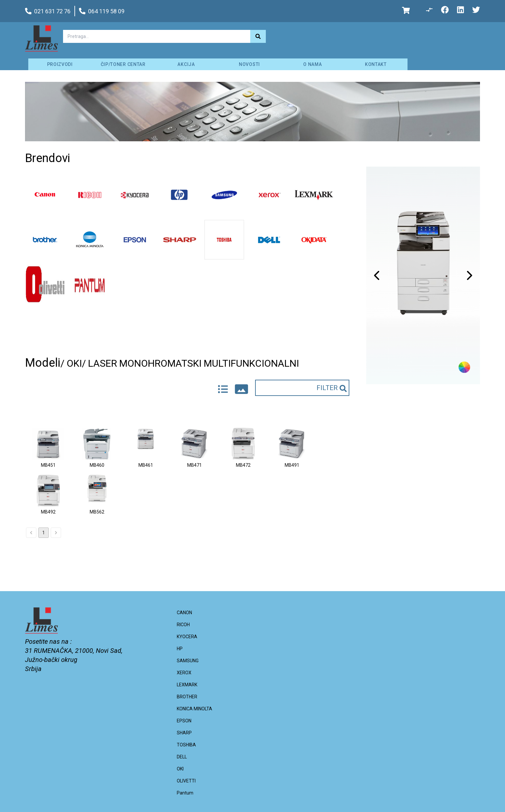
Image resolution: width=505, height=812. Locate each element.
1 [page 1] (44, 533)
